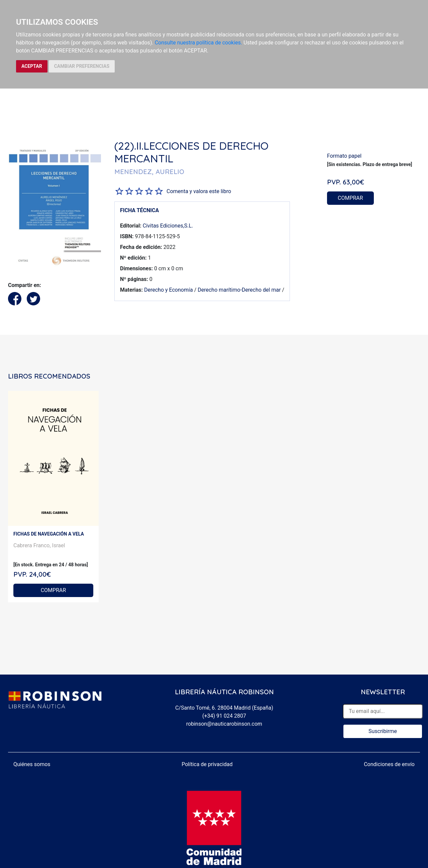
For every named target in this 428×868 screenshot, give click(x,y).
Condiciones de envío (389, 764)
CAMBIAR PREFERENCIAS (82, 66)
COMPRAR (350, 198)
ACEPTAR (32, 66)
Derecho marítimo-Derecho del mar (239, 290)
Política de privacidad (207, 764)
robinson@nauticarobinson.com (224, 724)
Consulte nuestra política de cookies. (199, 43)
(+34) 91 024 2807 (224, 716)
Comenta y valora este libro (199, 191)
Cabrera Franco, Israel (39, 545)
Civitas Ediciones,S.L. (168, 226)
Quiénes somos (32, 764)
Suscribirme (383, 731)
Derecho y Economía (169, 290)
